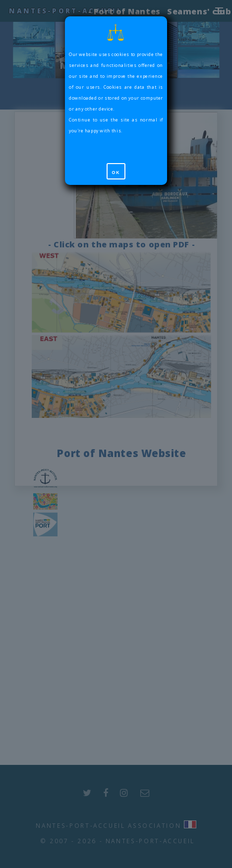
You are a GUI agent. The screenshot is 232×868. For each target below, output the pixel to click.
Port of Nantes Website (121, 453)
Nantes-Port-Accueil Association (108, 825)
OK (116, 173)
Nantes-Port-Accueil (66, 11)
